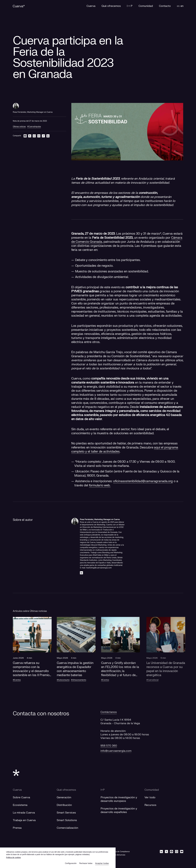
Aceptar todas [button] (102, 863)
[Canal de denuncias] (117, 855)
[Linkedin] (81, 573)
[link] (43, 136)
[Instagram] (177, 852)
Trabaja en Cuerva (24, 820)
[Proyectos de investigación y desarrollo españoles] (119, 810)
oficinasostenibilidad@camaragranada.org (143, 481)
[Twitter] (166, 852)
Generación (64, 797)
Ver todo (150, 797)
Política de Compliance (120, 852)
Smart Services (66, 813)
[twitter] (30, 136)
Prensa (17, 828)
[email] (39, 136)
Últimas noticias (19, 127)
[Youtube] (182, 852)
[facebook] (25, 136)
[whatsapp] (34, 136)
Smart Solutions (67, 820)
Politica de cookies (13, 857)
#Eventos (21, 680)
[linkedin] (48, 136)
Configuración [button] (71, 863)
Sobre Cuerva (21, 797)
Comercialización (67, 828)
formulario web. (100, 485)
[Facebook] (172, 852)
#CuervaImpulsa (34, 127)
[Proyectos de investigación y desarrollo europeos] (119, 799)
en (182, 6)
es (178, 6)
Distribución (64, 805)
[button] (36, 652)
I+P (103, 790)
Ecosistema (20, 805)
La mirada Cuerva (24, 813)
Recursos (150, 805)
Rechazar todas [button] (86, 863)
